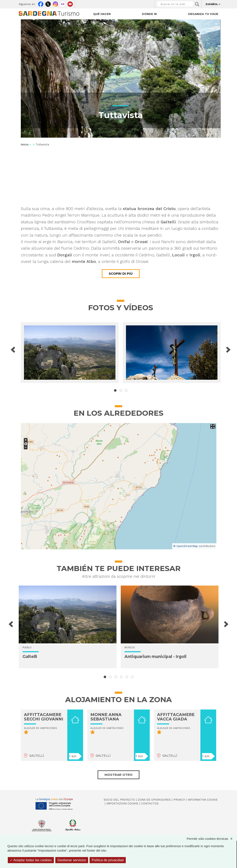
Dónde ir (149, 14)
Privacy (179, 800)
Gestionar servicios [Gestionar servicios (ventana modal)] (72, 860)
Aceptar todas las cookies (31, 860)
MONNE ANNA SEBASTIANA (106, 717)
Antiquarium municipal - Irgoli (156, 657)
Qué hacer (102, 14)
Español (212, 4)
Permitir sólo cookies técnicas (212, 839)
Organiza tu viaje (203, 14)
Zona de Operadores (154, 800)
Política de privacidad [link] (108, 860)
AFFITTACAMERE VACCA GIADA (176, 717)
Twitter (48, 3)
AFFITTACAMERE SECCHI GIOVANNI (44, 717)
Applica (197, 4)
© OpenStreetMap (186, 546)
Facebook (41, 3)
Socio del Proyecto (119, 800)
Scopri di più (121, 274)
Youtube (70, 3)
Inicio (25, 144)
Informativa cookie (203, 800)
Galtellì (30, 657)
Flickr (63, 3)
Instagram (55, 3)
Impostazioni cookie (122, 803)
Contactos (150, 803)
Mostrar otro (118, 775)
